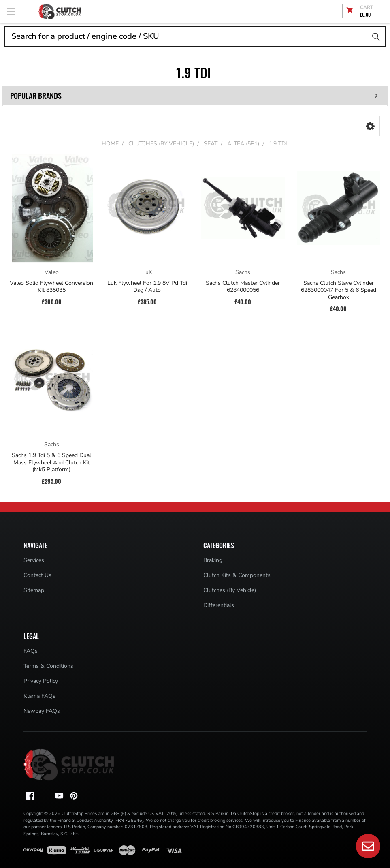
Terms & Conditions (48, 666)
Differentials (219, 605)
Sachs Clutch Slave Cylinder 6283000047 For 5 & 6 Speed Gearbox (339, 290)
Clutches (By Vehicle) (230, 590)
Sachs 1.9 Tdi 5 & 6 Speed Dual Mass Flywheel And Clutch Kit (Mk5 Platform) (51, 463)
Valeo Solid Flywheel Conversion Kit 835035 (51, 287)
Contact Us (37, 575)
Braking (213, 560)
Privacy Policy (41, 681)
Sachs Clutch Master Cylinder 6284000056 (243, 287)
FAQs (31, 651)
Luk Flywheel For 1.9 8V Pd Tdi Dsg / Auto (147, 287)
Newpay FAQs (42, 711)
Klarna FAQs (39, 696)
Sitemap (34, 590)
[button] (370, 126)
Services (34, 560)
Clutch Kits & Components (237, 575)
